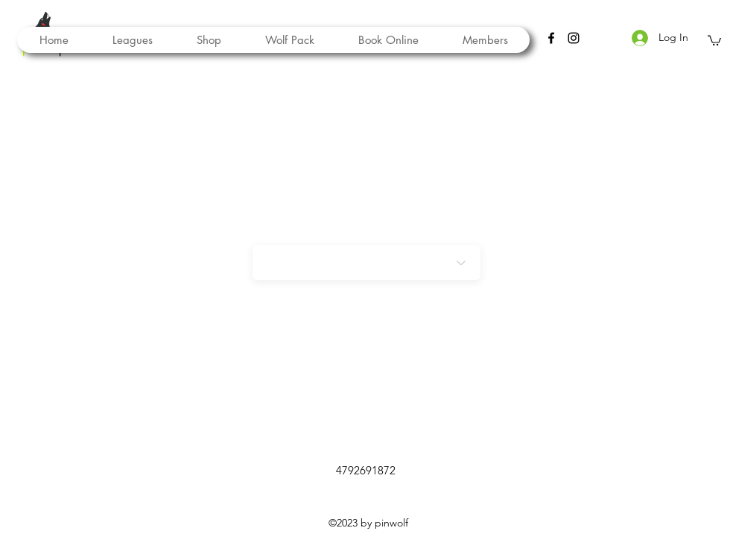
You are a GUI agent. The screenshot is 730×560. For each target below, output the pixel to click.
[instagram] (574, 38)
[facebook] (551, 38)
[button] (289, 40)
